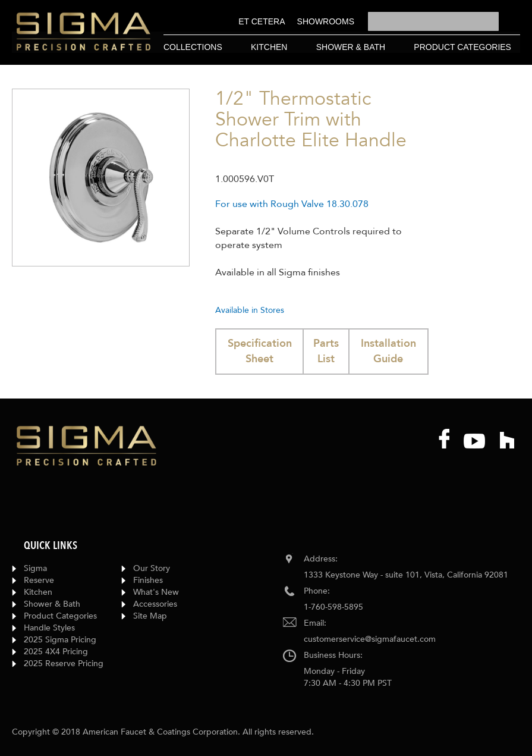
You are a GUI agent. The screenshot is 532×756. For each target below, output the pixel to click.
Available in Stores (250, 310)
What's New (156, 592)
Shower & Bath (52, 604)
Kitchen (38, 592)
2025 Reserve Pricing (64, 664)
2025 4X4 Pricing (56, 652)
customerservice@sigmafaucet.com (370, 639)
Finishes (148, 580)
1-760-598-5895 (333, 607)
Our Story (152, 568)
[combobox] (433, 21)
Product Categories (60, 616)
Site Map (150, 616)
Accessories (155, 604)
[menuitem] (262, 21)
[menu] (296, 22)
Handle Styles (49, 628)
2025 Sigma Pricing (60, 640)
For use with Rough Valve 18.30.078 (292, 204)
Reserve (39, 580)
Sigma (35, 568)
